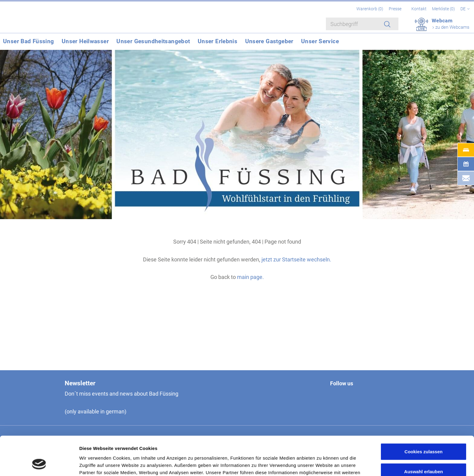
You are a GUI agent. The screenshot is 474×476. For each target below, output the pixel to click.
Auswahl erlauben (424, 437)
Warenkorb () (370, 9)
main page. (250, 277)
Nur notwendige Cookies (424, 456)
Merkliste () (444, 9)
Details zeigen (321, 464)
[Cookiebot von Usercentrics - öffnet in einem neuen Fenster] (39, 464)
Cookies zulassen (424, 417)
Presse (395, 9)
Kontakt (419, 9)
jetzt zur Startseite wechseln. (296, 259)
